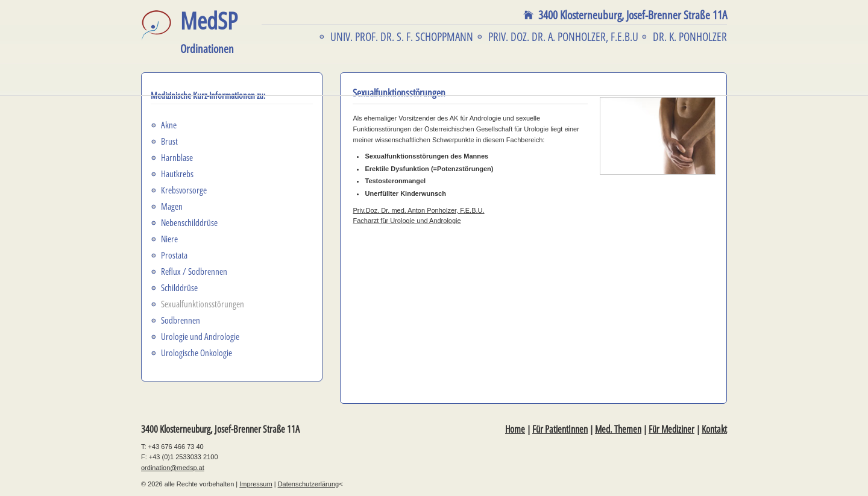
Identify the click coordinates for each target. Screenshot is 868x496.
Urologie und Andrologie (200, 336)
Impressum (256, 484)
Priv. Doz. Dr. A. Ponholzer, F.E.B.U (563, 37)
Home (515, 429)
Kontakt (714, 429)
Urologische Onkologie (197, 353)
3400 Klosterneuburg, (633, 15)
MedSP (209, 32)
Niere (169, 239)
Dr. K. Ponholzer (690, 37)
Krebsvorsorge (184, 190)
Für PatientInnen (560, 429)
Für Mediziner (671, 429)
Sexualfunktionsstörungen (203, 304)
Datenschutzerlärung (309, 484)
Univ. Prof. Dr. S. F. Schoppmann (402, 37)
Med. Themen (618, 429)
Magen (172, 206)
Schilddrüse (179, 287)
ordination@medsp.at (173, 468)
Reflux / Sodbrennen (194, 271)
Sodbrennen (181, 320)
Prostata (174, 255)
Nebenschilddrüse (189, 222)
